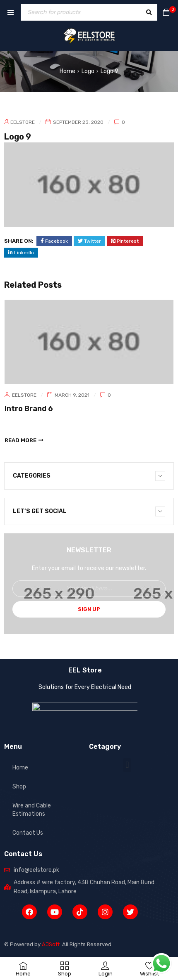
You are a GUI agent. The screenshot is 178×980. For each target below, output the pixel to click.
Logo (88, 71)
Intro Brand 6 (29, 409)
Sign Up (89, 609)
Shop (19, 787)
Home (67, 71)
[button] (127, 765)
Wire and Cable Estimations (32, 810)
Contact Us (28, 833)
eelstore (23, 122)
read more (20, 440)
